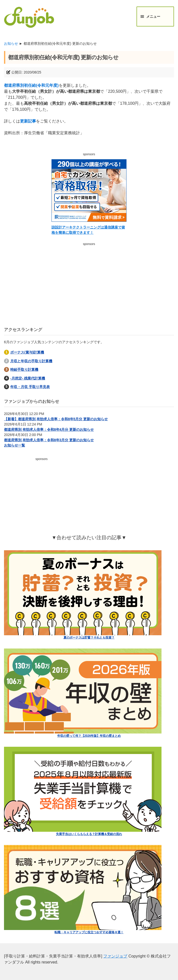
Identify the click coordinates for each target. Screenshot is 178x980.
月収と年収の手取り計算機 (31, 361)
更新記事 (28, 121)
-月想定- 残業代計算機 (28, 378)
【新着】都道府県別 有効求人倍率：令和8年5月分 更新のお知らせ (56, 419)
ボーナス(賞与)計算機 (27, 352)
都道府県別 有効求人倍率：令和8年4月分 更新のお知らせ (49, 429)
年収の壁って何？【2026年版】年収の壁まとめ (89, 736)
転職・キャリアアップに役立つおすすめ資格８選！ (89, 932)
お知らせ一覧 (14, 445)
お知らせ (11, 43)
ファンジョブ (115, 956)
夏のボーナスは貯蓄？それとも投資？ (89, 637)
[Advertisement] (89, 283)
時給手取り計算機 (24, 369)
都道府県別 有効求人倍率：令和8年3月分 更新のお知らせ (49, 440)
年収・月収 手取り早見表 (30, 387)
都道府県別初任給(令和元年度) (31, 85)
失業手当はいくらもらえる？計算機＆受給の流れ (89, 834)
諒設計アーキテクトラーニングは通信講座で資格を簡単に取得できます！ (88, 230)
